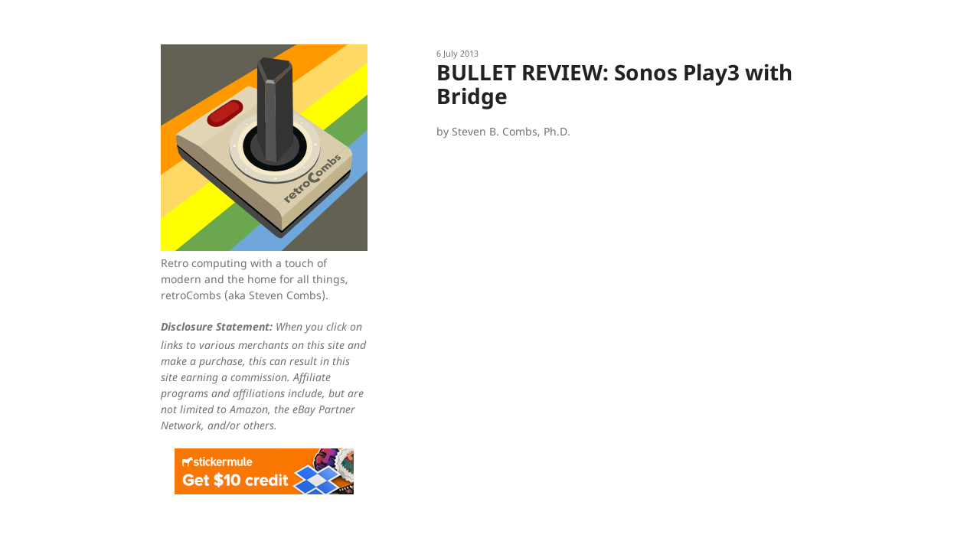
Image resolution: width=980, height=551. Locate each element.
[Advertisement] (628, 262)
